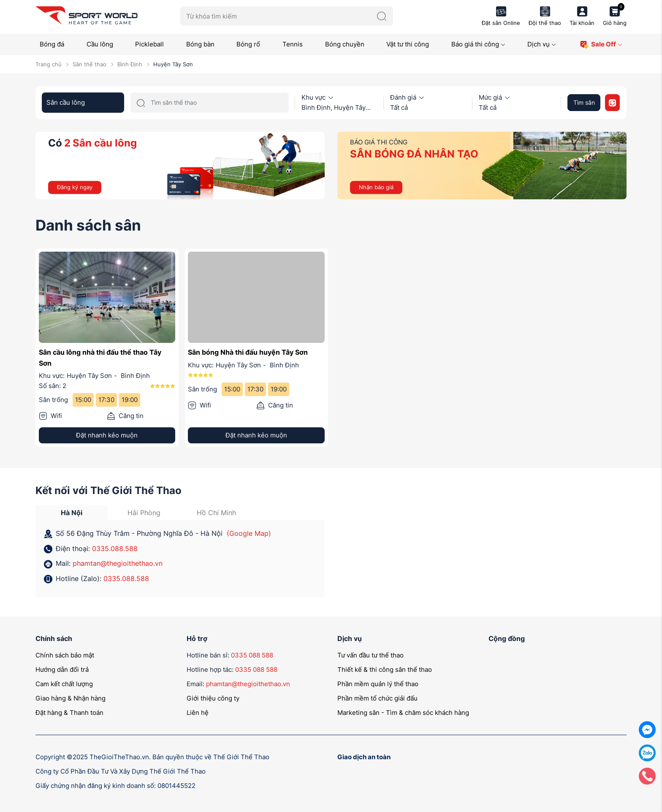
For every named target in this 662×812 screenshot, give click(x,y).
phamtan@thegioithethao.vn (118, 563)
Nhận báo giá (376, 187)
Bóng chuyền (345, 44)
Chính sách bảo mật (65, 655)
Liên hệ (198, 713)
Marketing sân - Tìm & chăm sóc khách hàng (403, 713)
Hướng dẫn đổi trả (62, 669)
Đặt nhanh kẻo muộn (107, 435)
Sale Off (601, 45)
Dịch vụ (542, 44)
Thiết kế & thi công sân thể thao (385, 669)
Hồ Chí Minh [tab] (216, 513)
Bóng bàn (200, 44)
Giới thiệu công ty (213, 698)
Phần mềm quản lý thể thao (378, 684)
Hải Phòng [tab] (144, 513)
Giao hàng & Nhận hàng (71, 698)
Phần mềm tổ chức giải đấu (377, 698)
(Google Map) (249, 533)
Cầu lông (100, 44)
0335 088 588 (252, 655)
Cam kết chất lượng (64, 684)
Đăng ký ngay (75, 187)
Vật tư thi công (408, 44)
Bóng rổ (248, 44)
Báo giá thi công (478, 44)
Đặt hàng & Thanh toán (69, 713)
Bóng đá (52, 44)
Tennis (293, 44)
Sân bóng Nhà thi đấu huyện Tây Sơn (248, 352)
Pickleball (149, 44)
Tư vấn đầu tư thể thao (370, 655)
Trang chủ (49, 64)
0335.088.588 (115, 549)
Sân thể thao (90, 64)
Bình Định (130, 64)
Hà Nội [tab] (72, 513)
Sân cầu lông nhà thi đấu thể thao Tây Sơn (100, 358)
